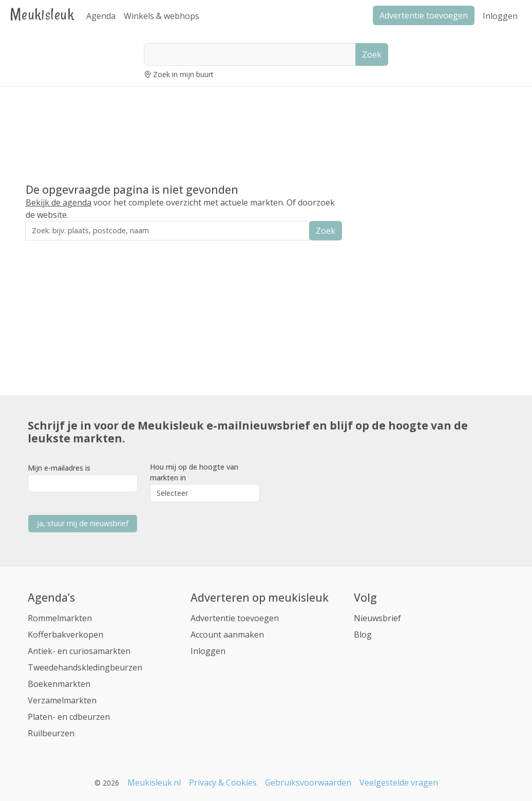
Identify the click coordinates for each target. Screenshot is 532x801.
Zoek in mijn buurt (183, 74)
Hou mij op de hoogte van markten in (194, 472)
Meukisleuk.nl (154, 783)
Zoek (372, 54)
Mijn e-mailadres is (59, 468)
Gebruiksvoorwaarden (308, 783)
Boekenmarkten (59, 684)
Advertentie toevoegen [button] (424, 15)
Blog (363, 635)
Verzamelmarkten (62, 700)
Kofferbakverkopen (65, 635)
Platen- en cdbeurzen (69, 717)
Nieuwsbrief (377, 618)
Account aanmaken (227, 635)
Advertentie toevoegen (235, 618)
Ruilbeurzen (51, 733)
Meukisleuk (42, 14)
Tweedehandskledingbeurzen (85, 667)
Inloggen (500, 16)
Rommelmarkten (60, 618)
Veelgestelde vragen (399, 783)
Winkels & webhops (161, 16)
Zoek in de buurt (54, 247)
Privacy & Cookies (223, 783)
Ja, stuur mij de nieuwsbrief (83, 523)
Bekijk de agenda (59, 202)
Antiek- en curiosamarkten (79, 651)
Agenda (101, 16)
